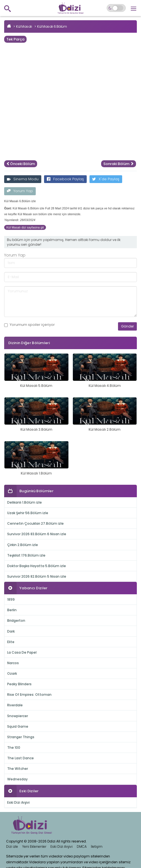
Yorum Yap (20, 191)
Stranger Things (21, 737)
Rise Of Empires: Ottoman (29, 695)
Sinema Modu (23, 179)
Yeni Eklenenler (34, 847)
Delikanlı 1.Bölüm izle (25, 502)
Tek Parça (15, 39)
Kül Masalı (24, 26)
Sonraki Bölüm (119, 164)
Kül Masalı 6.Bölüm (52, 26)
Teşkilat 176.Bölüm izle (26, 555)
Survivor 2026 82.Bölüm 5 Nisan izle (37, 576)
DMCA (82, 847)
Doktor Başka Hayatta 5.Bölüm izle (37, 566)
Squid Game (18, 726)
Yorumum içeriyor (30, 325)
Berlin (12, 610)
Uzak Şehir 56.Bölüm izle (28, 513)
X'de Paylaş (106, 179)
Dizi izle (12, 847)
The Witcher (18, 769)
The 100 (14, 748)
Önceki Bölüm (21, 164)
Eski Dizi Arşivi (18, 802)
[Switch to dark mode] (116, 8)
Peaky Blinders (19, 684)
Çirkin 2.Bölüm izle (23, 545)
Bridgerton (16, 620)
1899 (11, 599)
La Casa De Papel (22, 652)
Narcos (13, 663)
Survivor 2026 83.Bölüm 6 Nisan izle (37, 534)
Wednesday (17, 779)
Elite (11, 642)
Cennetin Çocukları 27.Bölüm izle (35, 523)
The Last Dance (20, 758)
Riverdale (15, 705)
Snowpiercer (18, 716)
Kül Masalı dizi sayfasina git (25, 227)
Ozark (12, 673)
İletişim (97, 847)
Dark (11, 631)
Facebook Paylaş (65, 179)
